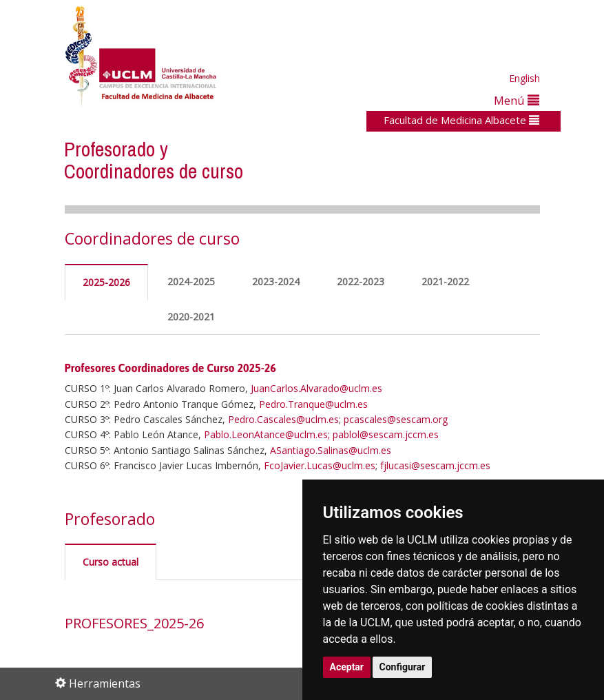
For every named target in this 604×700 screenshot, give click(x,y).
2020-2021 (191, 317)
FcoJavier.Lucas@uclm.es (320, 465)
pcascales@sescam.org (396, 419)
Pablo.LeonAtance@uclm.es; (267, 434)
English (524, 78)
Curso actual (111, 562)
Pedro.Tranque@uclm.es (313, 404)
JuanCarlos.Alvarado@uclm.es (316, 388)
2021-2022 (445, 281)
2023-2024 (276, 281)
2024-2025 (191, 281)
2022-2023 (361, 281)
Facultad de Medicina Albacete (461, 120)
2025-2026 (106, 282)
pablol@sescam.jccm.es (386, 434)
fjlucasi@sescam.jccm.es (435, 465)
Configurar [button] (403, 667)
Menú (517, 100)
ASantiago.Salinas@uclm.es (331, 450)
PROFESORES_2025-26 (134, 623)
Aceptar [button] (347, 667)
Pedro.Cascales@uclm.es (283, 419)
